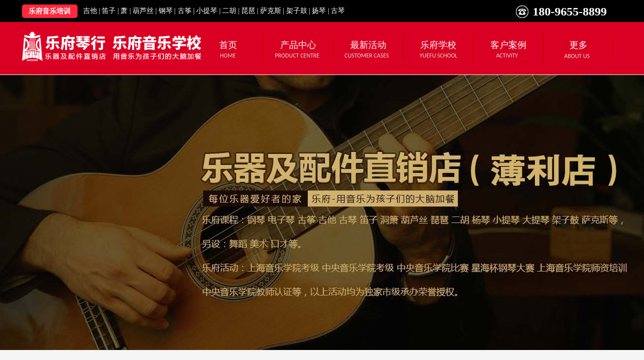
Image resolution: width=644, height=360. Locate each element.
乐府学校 (438, 45)
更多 (578, 45)
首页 (228, 45)
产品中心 (298, 45)
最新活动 (368, 45)
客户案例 (508, 45)
